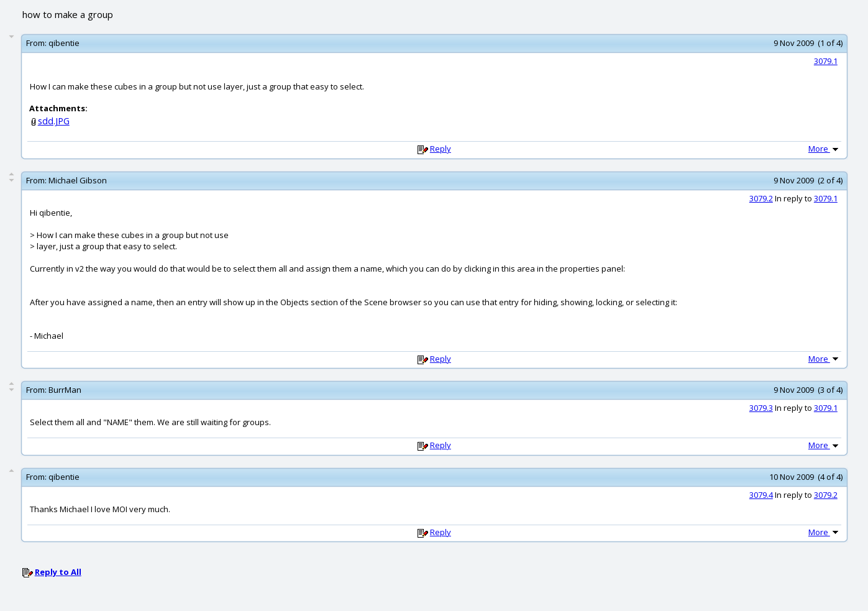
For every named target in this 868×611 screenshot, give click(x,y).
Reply (441, 149)
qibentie (64, 43)
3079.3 (761, 408)
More (825, 149)
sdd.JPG (54, 121)
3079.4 (761, 495)
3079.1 (826, 61)
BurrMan (65, 390)
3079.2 (761, 198)
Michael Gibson (78, 180)
